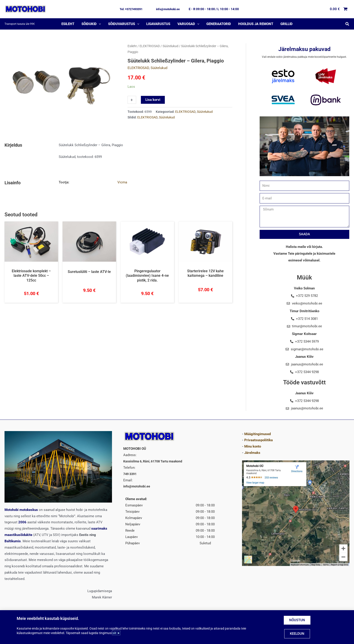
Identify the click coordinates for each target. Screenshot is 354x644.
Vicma (122, 182)
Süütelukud (170, 46)
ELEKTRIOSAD (150, 46)
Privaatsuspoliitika (259, 440)
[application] (100, 24)
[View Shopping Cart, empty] (339, 9)
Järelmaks (252, 453)
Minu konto (253, 446)
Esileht (132, 46)
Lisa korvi (153, 100)
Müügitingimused (257, 434)
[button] (131, 9)
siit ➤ (116, 633)
